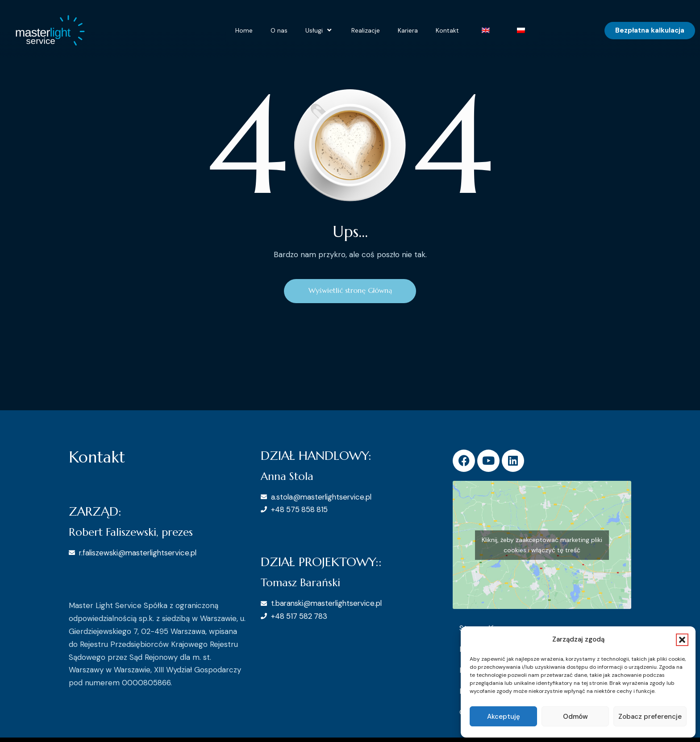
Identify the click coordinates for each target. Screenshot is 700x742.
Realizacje (366, 30)
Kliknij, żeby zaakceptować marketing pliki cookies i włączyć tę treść (542, 545)
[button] (682, 640)
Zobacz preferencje (650, 717)
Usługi (319, 30)
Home (244, 30)
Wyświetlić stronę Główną (350, 291)
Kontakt (447, 30)
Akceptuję (504, 717)
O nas (279, 30)
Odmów (575, 717)
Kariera (408, 30)
